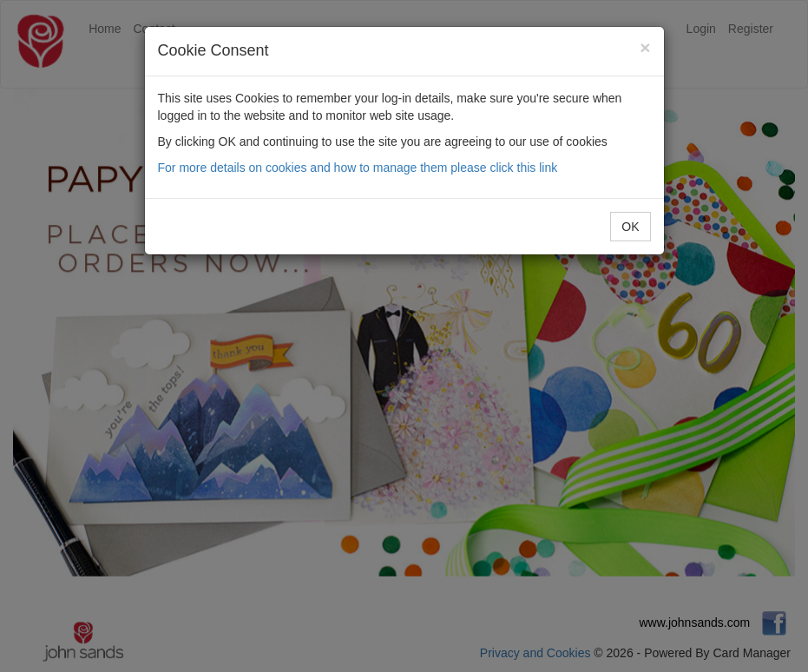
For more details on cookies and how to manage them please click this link (358, 168)
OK (630, 227)
